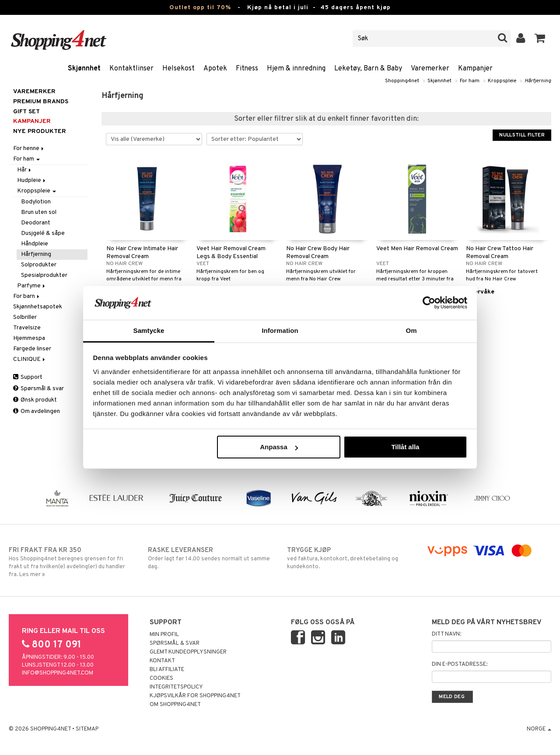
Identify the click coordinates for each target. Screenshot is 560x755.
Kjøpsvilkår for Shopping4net (195, 696)
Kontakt (162, 661)
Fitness (247, 69)
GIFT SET (26, 112)
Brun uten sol (39, 212)
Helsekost (178, 69)
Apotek (215, 69)
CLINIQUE (30, 359)
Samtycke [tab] (149, 330)
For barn (27, 296)
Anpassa (279, 447)
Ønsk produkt (35, 400)
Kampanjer (475, 69)
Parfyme (32, 286)
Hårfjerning (538, 81)
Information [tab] (280, 330)
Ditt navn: (446, 634)
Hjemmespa (29, 338)
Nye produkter (40, 131)
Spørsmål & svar (38, 389)
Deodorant (36, 223)
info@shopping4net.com (58, 673)
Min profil (164, 635)
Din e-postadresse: (460, 664)
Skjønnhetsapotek (38, 307)
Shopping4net (402, 81)
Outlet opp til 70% (200, 8)
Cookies (161, 678)
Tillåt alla (405, 447)
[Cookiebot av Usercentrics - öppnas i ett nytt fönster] (429, 303)
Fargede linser (32, 349)
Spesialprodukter (44, 275)
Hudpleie (32, 180)
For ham (470, 81)
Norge (539, 729)
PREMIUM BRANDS (41, 102)
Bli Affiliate (167, 670)
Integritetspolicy (176, 687)
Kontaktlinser (131, 69)
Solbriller (25, 317)
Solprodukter (39, 265)
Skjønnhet (84, 69)
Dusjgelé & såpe (43, 233)
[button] (540, 38)
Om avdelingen (37, 411)
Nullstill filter (522, 135)
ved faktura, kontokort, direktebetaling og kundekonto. (350, 558)
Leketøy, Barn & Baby (368, 69)
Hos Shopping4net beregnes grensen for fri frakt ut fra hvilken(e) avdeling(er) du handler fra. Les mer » (71, 562)
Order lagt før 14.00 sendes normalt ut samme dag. (210, 558)
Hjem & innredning (296, 69)
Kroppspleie (502, 81)
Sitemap (87, 729)
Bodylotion (36, 202)
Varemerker (430, 69)
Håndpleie (35, 244)
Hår (25, 170)
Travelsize (27, 328)
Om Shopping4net (175, 705)
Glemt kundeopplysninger (188, 652)
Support (28, 377)
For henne (29, 149)
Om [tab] (411, 330)
